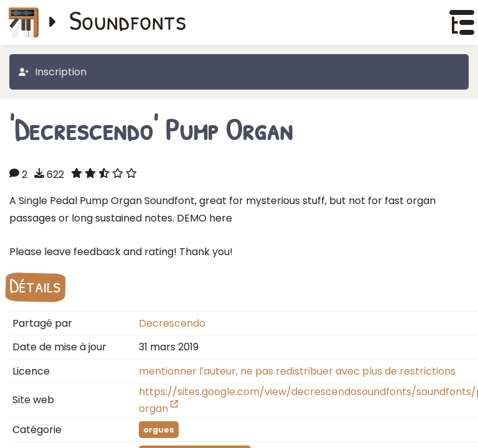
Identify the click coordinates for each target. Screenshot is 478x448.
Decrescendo (172, 323)
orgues (159, 430)
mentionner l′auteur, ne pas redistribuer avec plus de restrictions (297, 371)
